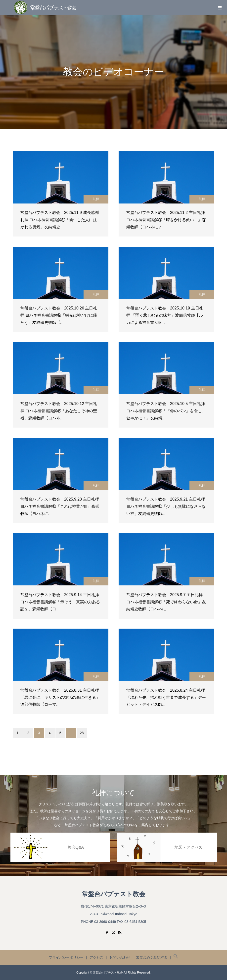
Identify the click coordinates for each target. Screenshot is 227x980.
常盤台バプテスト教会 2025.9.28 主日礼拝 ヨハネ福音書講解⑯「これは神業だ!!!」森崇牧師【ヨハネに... (60, 506)
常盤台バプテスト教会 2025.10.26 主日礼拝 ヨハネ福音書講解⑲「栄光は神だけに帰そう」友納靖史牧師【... (59, 315)
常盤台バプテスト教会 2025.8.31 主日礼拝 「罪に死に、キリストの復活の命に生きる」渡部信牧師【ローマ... (60, 697)
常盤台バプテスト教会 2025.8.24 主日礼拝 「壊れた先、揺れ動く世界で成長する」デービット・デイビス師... (166, 697)
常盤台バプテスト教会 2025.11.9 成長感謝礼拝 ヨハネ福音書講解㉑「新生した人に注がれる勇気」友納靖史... (60, 220)
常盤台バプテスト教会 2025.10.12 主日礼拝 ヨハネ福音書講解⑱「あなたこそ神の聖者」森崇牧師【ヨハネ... (59, 411)
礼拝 (96, 199)
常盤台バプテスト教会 (113, 894)
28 (82, 733)
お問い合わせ (120, 957)
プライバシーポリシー (66, 957)
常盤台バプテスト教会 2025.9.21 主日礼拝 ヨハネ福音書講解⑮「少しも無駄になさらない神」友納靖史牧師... (166, 506)
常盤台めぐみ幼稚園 (152, 957)
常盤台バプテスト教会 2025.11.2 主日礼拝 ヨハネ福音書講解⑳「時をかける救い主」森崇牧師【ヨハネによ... (166, 220)
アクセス (96, 957)
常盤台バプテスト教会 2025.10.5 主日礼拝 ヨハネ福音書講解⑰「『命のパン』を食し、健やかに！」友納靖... (166, 411)
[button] (176, 957)
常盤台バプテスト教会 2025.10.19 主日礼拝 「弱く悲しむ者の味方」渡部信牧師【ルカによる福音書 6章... (165, 315)
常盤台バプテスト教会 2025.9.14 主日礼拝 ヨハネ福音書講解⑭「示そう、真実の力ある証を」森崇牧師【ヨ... (60, 602)
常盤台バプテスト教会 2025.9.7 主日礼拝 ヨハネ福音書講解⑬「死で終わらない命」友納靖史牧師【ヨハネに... (166, 602)
